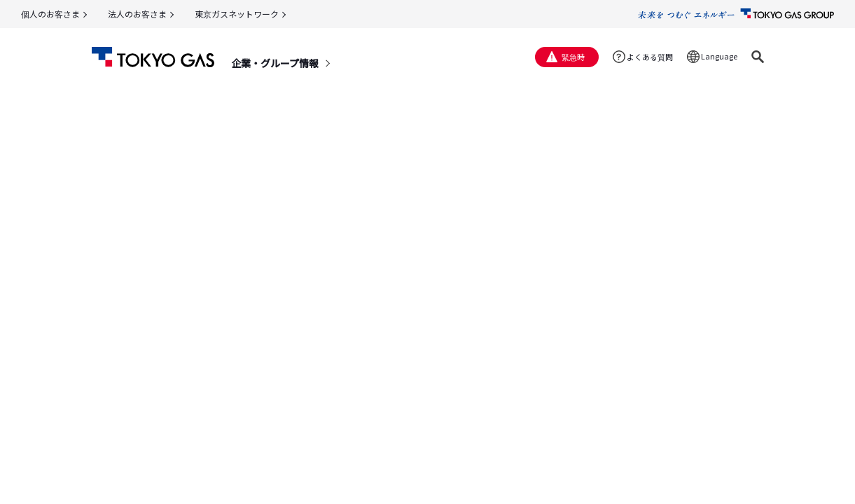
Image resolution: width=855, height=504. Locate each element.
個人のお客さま (50, 14)
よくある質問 (650, 57)
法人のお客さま (137, 14)
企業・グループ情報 (276, 63)
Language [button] (719, 56)
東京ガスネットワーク (237, 14)
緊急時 (573, 57)
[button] (758, 57)
